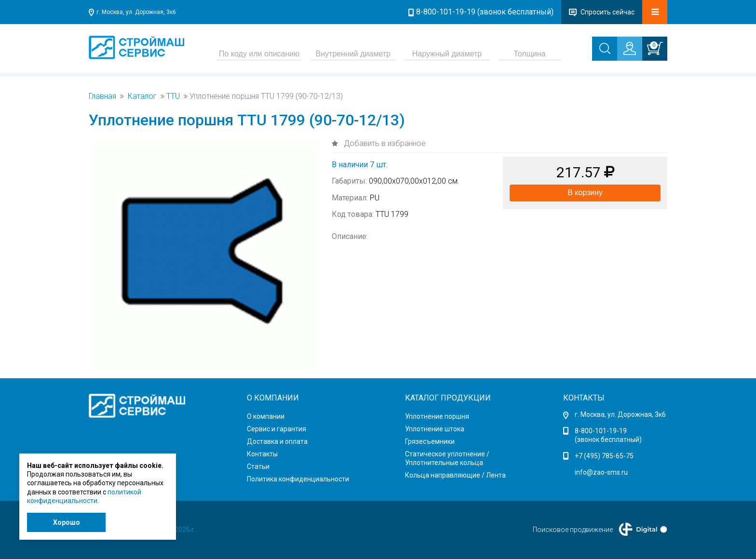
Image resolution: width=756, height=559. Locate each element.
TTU (173, 96)
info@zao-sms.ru (601, 472)
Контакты (262, 454)
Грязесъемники (430, 441)
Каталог (142, 96)
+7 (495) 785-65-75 (604, 456)
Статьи (258, 466)
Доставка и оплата (277, 441)
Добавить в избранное (384, 143)
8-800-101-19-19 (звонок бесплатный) (485, 12)
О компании (266, 416)
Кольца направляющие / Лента (455, 475)
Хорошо (67, 522)
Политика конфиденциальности (298, 479)
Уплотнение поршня (437, 416)
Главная (102, 96)
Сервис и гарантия (277, 429)
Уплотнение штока (435, 429)
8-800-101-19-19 (601, 431)
